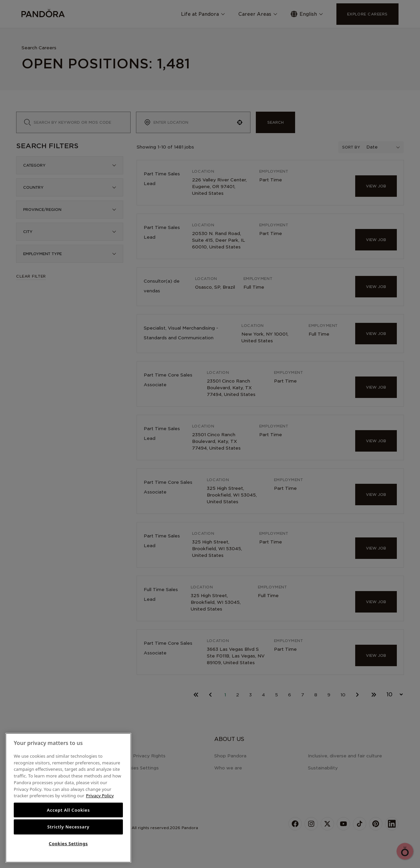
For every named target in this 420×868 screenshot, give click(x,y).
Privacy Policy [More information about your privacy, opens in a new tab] (100, 796)
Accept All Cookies (68, 810)
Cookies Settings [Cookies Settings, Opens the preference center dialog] (68, 844)
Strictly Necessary (68, 827)
